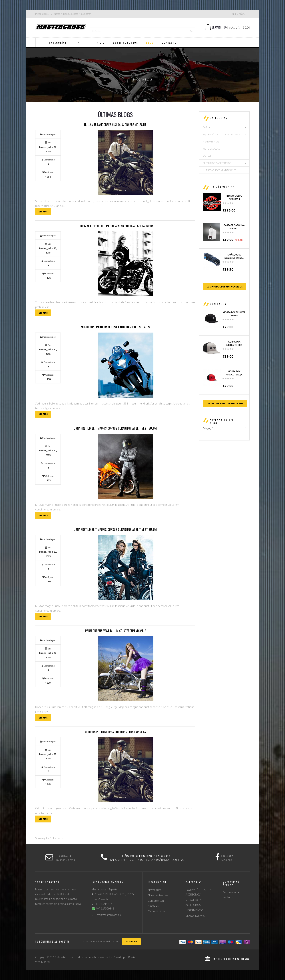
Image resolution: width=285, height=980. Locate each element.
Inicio (137, 80)
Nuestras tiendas (158, 895)
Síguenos (227, 860)
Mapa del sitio (156, 911)
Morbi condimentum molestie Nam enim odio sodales (115, 327)
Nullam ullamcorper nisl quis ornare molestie (115, 125)
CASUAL (207, 127)
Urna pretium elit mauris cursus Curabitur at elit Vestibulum (115, 428)
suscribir (131, 942)
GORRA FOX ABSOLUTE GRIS (234, 343)
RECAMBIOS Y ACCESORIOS (217, 163)
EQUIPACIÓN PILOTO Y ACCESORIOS (222, 135)
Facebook (227, 856)
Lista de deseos (71, 14)
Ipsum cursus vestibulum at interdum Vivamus (115, 631)
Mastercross (66, 957)
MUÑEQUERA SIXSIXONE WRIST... (234, 256)
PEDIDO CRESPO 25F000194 (234, 197)
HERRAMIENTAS (211, 142)
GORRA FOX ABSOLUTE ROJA (234, 373)
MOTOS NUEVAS (211, 149)
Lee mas (43, 212)
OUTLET (207, 156)
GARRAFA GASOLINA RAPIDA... (234, 227)
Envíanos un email (65, 860)
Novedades (218, 304)
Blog (148, 80)
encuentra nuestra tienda (227, 959)
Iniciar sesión (41, 14)
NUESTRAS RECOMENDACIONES (219, 170)
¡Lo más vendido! (223, 187)
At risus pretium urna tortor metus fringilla (115, 732)
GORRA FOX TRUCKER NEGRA (234, 314)
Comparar (86, 14)
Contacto (65, 856)
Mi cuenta (55, 14)
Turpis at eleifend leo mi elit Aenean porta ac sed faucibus (115, 226)
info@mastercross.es (108, 915)
